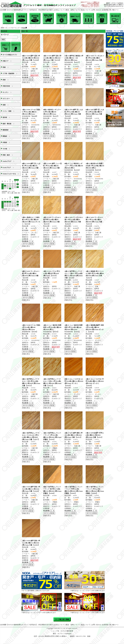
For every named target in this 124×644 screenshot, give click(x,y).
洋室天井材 (6, 86)
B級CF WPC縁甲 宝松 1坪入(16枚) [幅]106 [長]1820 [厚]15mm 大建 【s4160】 (31, 58)
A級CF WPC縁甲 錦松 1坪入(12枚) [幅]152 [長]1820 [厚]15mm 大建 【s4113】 (74, 435)
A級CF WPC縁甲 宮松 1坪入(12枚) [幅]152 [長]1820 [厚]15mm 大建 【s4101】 (31, 543)
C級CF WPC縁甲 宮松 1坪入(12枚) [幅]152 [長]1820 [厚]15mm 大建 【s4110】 (31, 489)
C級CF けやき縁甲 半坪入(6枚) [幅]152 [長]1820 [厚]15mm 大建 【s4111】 (95, 435)
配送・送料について (73, 10)
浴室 (4, 105)
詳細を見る (26, 82)
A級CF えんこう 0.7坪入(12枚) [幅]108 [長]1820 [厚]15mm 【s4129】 (52, 273)
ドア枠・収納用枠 (8, 74)
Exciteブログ (7, 168)
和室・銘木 (6, 155)
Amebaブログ (7, 161)
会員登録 (105, 10)
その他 (5, 149)
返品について (86, 10)
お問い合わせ (96, 10)
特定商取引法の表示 (46, 10)
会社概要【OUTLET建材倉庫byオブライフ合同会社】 (19, 10)
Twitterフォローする (9, 174)
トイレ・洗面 (7, 111)
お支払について (59, 10)
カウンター (6, 99)
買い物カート (114, 10)
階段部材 (6, 130)
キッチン (6, 92)
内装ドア (6, 61)
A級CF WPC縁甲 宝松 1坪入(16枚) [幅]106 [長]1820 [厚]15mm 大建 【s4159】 (52, 58)
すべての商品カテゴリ (10, 55)
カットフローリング (12, 28)
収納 (4, 67)
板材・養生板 (7, 124)
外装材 (5, 142)
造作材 (5, 117)
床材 (2, 28)
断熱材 (5, 136)
